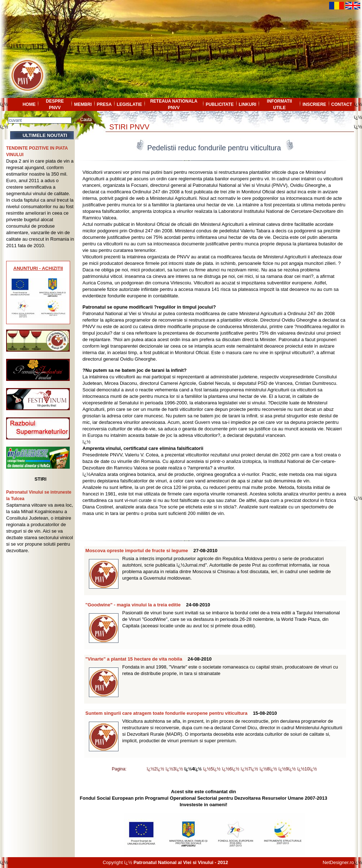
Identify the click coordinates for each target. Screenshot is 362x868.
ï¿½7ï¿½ (249, 769)
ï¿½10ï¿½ (307, 769)
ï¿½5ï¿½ (212, 769)
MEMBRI (83, 104)
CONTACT (342, 104)
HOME (29, 104)
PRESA (104, 104)
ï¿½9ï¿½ (287, 769)
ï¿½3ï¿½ (174, 769)
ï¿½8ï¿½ (268, 769)
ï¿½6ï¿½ (230, 769)
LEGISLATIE (129, 104)
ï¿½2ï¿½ (155, 769)
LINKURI (248, 104)
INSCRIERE (314, 104)
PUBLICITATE (220, 104)
